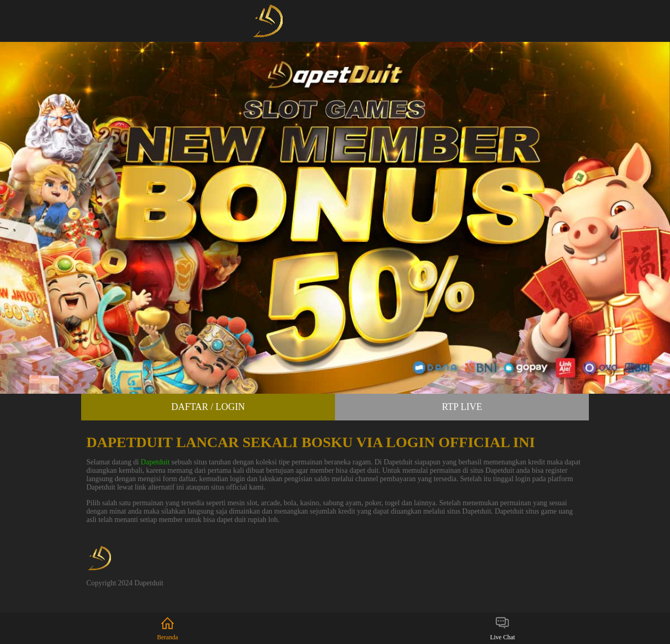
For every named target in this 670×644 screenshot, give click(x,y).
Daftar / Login (208, 407)
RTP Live (462, 407)
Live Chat (502, 628)
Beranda (167, 628)
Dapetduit (155, 462)
